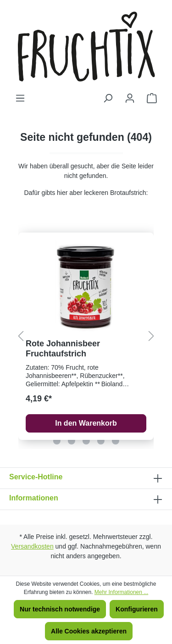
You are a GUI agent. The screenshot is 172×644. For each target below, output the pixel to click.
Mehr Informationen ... (121, 592)
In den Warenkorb (86, 423)
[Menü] (20, 98)
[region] (86, 336)
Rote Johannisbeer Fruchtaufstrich (63, 349)
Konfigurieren (137, 609)
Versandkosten (32, 546)
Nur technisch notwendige (60, 609)
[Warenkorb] (152, 98)
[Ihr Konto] (130, 98)
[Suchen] (108, 98)
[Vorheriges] (21, 336)
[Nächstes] (151, 336)
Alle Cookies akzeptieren (89, 631)
